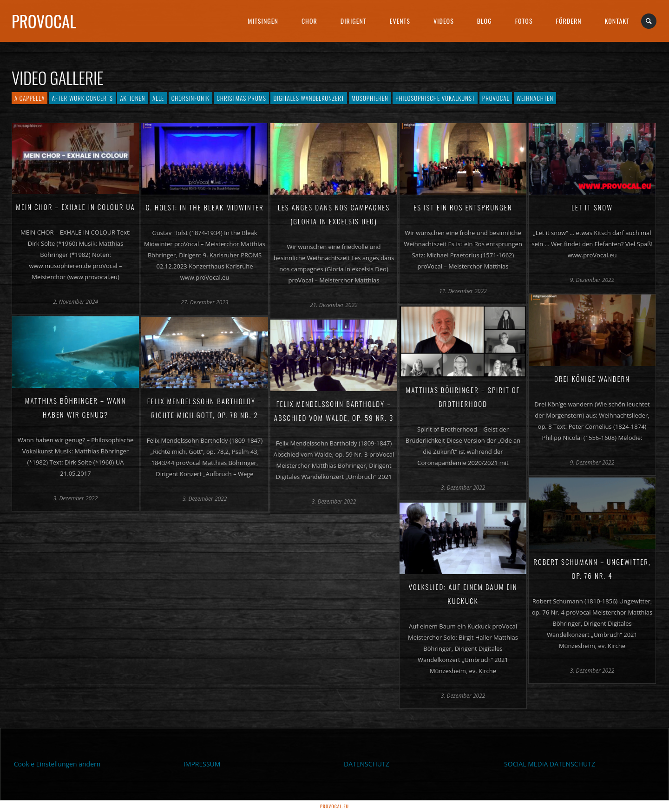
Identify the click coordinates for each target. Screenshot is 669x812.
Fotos (524, 21)
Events (400, 21)
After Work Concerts (82, 98)
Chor (309, 21)
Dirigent (354, 21)
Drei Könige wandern (592, 379)
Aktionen (132, 98)
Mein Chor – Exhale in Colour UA (75, 207)
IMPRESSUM (202, 764)
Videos (444, 21)
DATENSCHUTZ (367, 764)
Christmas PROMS (241, 98)
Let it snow (592, 207)
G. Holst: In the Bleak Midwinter (204, 207)
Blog (485, 21)
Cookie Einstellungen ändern (57, 764)
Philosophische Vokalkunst (435, 98)
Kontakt (617, 21)
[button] (20, 792)
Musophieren (370, 98)
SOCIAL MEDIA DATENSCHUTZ (550, 764)
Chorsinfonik (190, 98)
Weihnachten (535, 98)
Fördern (569, 21)
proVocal (44, 21)
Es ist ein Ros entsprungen (463, 207)
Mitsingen (263, 21)
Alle (158, 98)
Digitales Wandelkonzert (309, 98)
